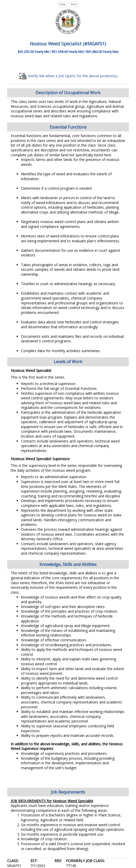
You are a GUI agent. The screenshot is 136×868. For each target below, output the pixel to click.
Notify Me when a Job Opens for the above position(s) (68, 76)
